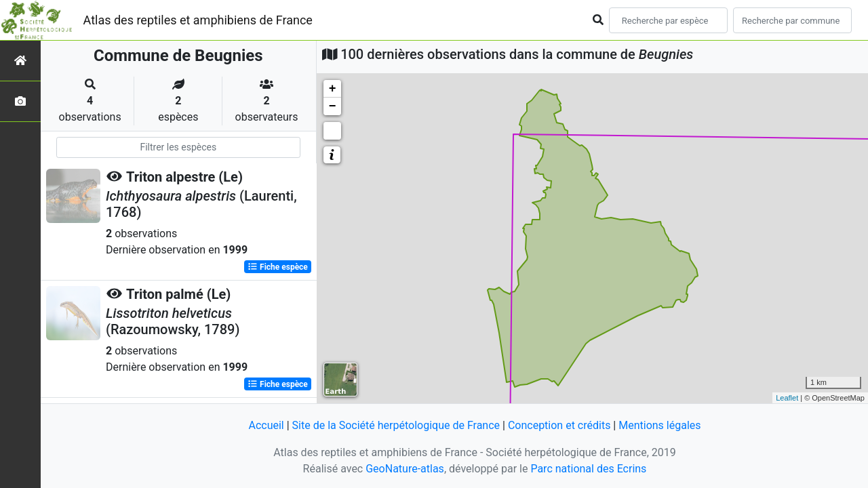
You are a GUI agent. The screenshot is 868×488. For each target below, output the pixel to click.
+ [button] (333, 89)
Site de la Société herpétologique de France (396, 425)
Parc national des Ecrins (588, 469)
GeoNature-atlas (405, 469)
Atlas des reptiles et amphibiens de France (198, 20)
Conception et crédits (559, 425)
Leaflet (787, 398)
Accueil (266, 425)
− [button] (333, 106)
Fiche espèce (278, 267)
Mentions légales (659, 425)
